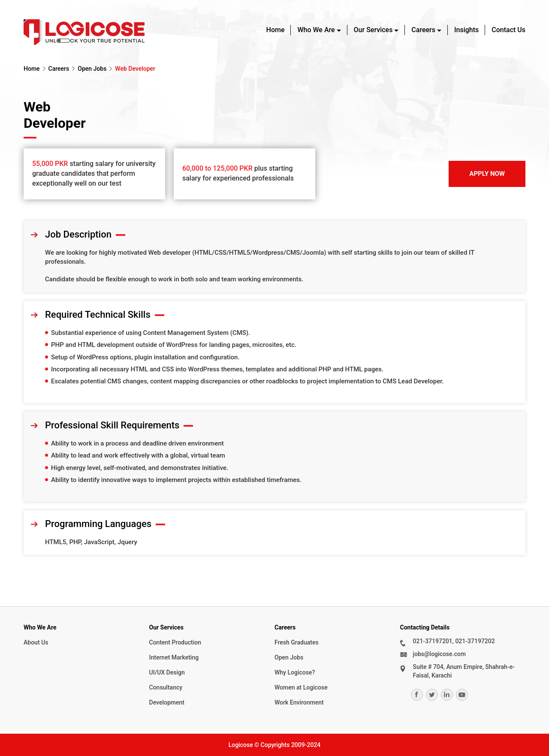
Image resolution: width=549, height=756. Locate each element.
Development (167, 702)
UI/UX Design (167, 672)
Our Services (373, 30)
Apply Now (487, 174)
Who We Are (316, 30)
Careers (423, 30)
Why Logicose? (295, 672)
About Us (36, 642)
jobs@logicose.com (439, 654)
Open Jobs (92, 69)
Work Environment (299, 702)
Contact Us (508, 30)
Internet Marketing (174, 657)
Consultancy (166, 687)
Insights (466, 30)
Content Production (175, 642)
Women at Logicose (301, 687)
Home (276, 30)
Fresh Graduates (297, 642)
